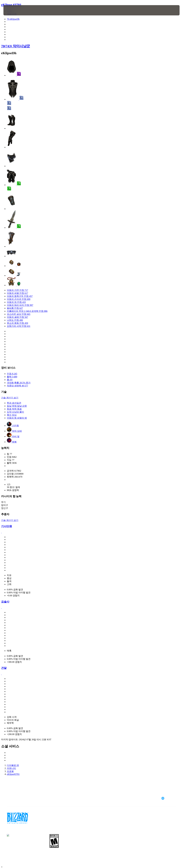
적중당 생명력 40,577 (17, 386)
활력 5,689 (12, 377)
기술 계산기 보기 (10, 398)
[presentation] (12, 10)
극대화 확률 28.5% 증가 (19, 383)
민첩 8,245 (12, 374)
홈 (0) (10, 380)
